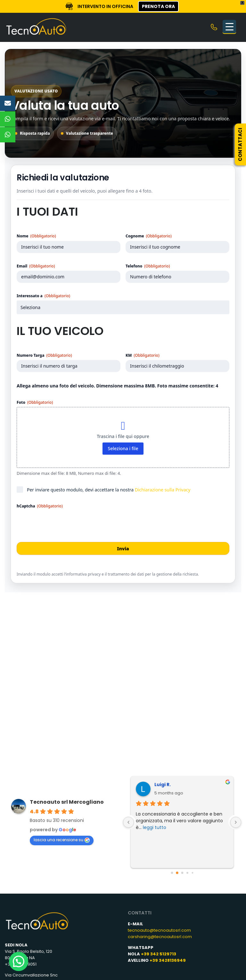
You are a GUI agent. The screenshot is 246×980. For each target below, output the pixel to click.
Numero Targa (44, 355)
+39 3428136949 (168, 960)
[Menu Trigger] (229, 27)
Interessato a (43, 296)
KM (143, 355)
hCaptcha (40, 506)
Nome (36, 236)
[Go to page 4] (192, 873)
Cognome (149, 236)
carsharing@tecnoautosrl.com (160, 937)
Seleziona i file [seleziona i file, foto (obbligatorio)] (123, 448)
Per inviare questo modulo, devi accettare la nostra (109, 490)
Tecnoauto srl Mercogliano (67, 802)
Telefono (148, 266)
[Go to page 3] (187, 873)
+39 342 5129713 (159, 954)
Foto (35, 402)
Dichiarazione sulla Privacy (163, 490)
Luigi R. (152, 785)
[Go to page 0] (172, 873)
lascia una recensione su (62, 840)
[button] (19, 961)
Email (36, 266)
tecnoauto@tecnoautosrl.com (159, 930)
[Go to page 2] (182, 873)
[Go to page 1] (177, 873)
